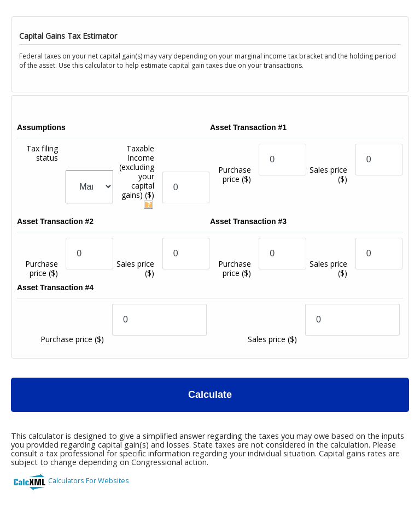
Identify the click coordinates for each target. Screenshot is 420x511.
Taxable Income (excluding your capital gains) (137, 172)
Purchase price (235, 174)
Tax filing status (42, 153)
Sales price (328, 174)
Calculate (210, 395)
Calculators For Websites (89, 480)
